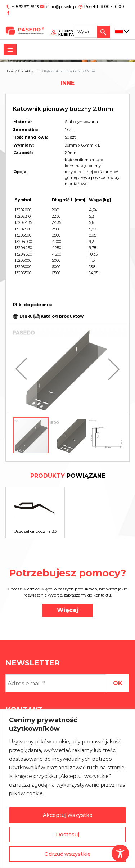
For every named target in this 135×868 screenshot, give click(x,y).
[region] (67, 789)
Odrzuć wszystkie (67, 854)
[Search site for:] (87, 24)
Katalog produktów (62, 316)
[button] (23, 369)
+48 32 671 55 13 (25, 6)
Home (10, 71)
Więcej (68, 610)
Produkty (24, 71)
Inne (38, 71)
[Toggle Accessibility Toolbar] (120, 853)
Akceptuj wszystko (68, 815)
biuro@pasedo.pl (59, 6)
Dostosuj (67, 835)
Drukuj (27, 316)
